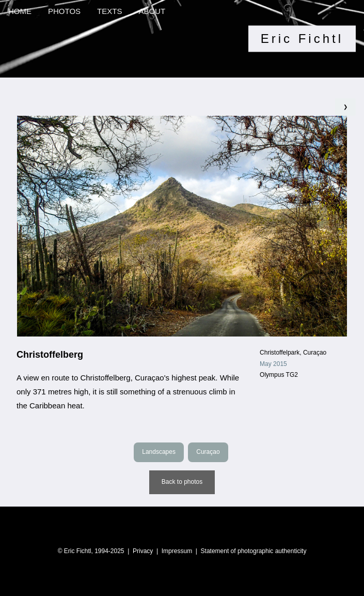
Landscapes (159, 452)
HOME (20, 11)
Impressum (177, 551)
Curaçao (208, 452)
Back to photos (182, 482)
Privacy (143, 551)
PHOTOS (64, 11)
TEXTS (109, 11)
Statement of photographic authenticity (254, 551)
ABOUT (152, 11)
